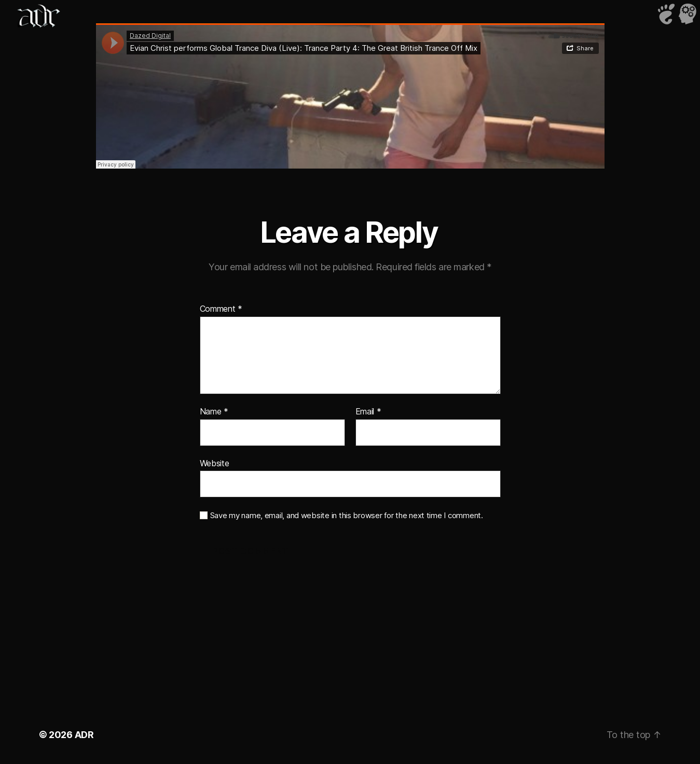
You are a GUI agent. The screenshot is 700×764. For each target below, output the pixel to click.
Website (215, 463)
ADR (84, 735)
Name (214, 412)
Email (368, 412)
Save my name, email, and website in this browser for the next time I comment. (347, 516)
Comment (221, 309)
